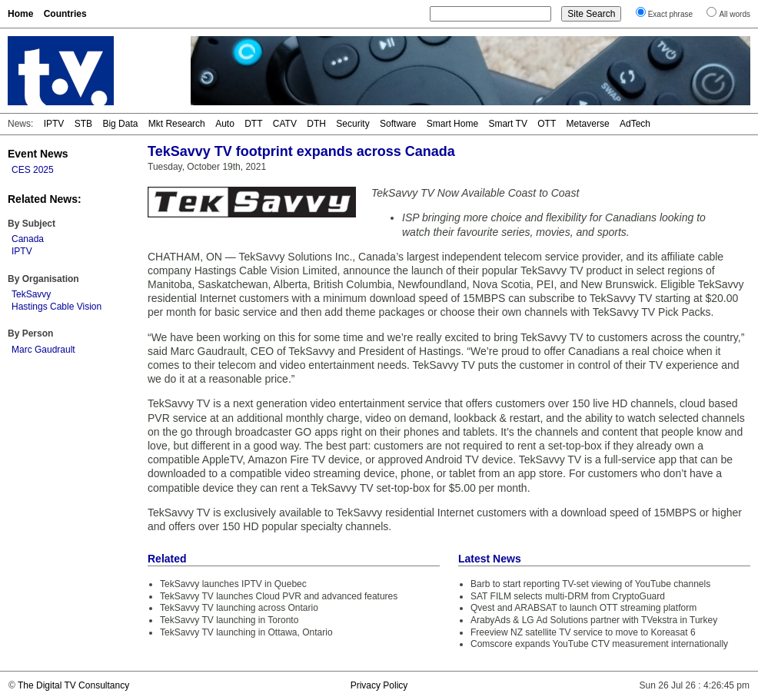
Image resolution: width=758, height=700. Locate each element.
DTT (253, 124)
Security (352, 124)
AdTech (635, 124)
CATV (285, 124)
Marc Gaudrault (43, 350)
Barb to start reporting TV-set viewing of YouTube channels (590, 584)
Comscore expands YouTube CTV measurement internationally (599, 644)
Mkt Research (177, 124)
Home (20, 14)
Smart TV (507, 124)
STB (83, 124)
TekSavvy (31, 294)
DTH (316, 124)
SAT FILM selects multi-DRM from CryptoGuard (568, 596)
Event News (38, 154)
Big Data (120, 124)
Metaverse (588, 124)
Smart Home (452, 124)
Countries (65, 14)
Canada (28, 239)
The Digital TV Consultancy (73, 685)
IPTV (54, 124)
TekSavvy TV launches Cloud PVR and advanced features (279, 596)
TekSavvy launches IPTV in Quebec (233, 584)
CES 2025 (33, 170)
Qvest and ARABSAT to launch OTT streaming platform (583, 608)
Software (398, 124)
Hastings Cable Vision (57, 307)
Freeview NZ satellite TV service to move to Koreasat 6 (583, 632)
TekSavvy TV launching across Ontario (239, 608)
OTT (547, 124)
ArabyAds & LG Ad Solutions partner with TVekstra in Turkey (594, 620)
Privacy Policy (379, 685)
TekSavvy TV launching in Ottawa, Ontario (246, 632)
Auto (225, 124)
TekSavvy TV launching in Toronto (229, 620)
